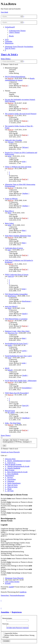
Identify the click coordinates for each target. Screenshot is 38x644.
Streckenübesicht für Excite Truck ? (16, 344)
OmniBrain (26, 418)
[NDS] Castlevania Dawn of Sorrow (17, 275)
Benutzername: (7, 618)
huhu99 (10, 370)
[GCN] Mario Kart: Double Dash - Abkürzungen (21, 381)
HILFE (7, 368)
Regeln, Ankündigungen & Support (20, 79)
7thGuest (11, 142)
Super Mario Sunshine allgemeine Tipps (18, 236)
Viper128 (11, 276)
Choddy (24, 375)
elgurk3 (24, 314)
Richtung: (24, 442)
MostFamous (12, 296)
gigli (9, 250)
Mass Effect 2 (9, 211)
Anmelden (5, 612)
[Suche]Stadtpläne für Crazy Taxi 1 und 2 (18, 356)
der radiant (11, 413)
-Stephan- (25, 193)
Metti (9, 213)
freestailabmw (26, 388)
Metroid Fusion (10, 411)
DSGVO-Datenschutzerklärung (15, 77)
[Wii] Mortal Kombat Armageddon (16, 294)
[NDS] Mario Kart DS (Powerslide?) (17, 393)
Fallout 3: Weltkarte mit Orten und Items (18, 167)
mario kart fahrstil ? (11, 306)
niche (9, 156)
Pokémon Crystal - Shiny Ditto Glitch (17, 331)
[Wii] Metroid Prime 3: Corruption (16, 319)
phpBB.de (23, 592)
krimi (24, 289)
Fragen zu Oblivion (11, 199)
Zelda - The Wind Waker (13, 423)
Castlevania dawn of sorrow (14, 248)
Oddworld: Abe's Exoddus (13, 140)
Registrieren (17, 612)
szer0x (10, 345)
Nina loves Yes (13, 333)
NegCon (10, 78)
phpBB (11, 587)
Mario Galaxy (9, 223)
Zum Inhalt (4, 12)
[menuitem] (17, 31)
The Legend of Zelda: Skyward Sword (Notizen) (21, 114)
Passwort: (6, 624)
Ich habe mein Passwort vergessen (18, 628)
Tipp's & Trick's (9, 54)
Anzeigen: (11, 440)
